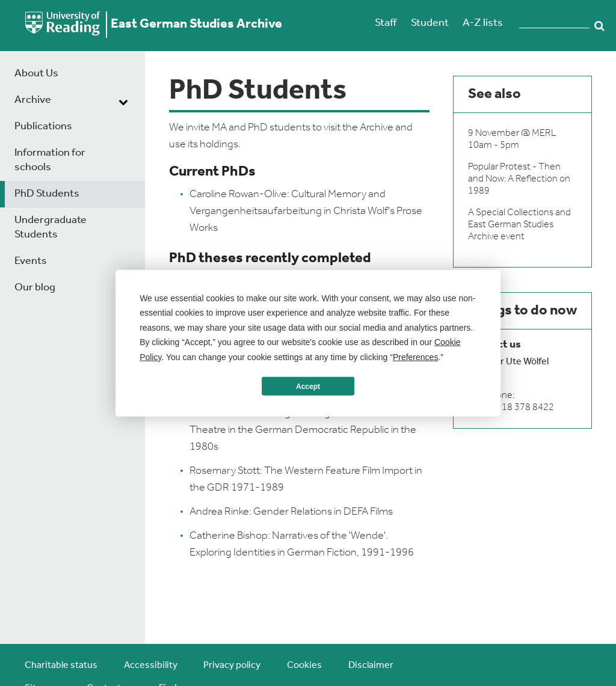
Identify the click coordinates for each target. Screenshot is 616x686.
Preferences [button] (415, 357)
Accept (308, 386)
